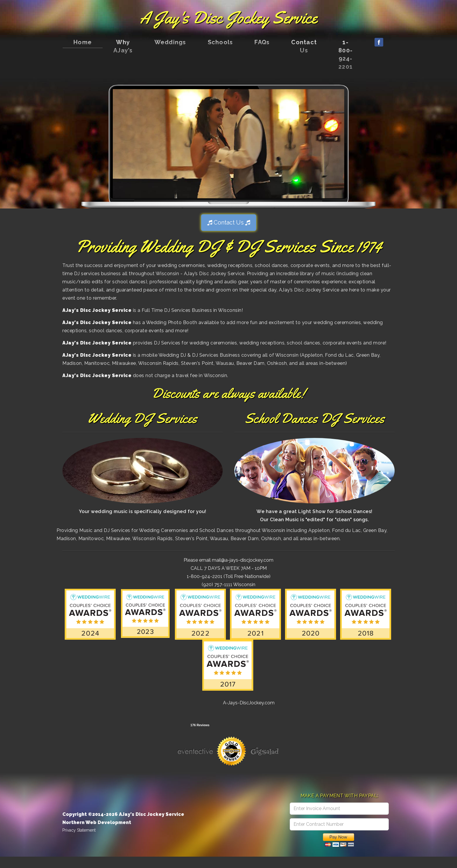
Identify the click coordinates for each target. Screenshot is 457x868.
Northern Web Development (97, 822)
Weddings (170, 42)
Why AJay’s (123, 46)
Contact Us (304, 46)
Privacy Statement (79, 830)
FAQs (262, 42)
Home (83, 42)
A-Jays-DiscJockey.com (249, 703)
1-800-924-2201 (346, 54)
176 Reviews (200, 725)
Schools (220, 42)
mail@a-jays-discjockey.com (243, 560)
